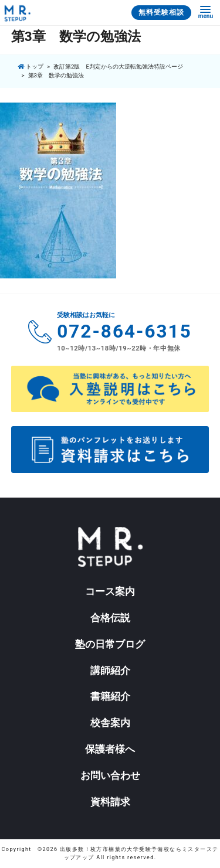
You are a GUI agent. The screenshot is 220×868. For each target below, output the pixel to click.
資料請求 (110, 802)
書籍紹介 (110, 696)
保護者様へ (110, 749)
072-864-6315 (124, 331)
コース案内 (110, 591)
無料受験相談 (161, 12)
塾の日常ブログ (110, 644)
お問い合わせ (110, 775)
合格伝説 (110, 618)
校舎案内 (110, 723)
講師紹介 (110, 670)
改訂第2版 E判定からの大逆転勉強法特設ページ (118, 67)
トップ (30, 67)
